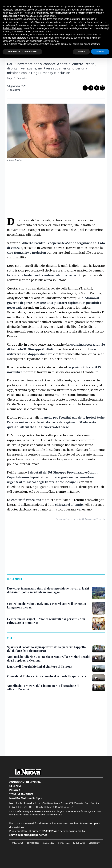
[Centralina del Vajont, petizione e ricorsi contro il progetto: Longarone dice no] (48, 606)
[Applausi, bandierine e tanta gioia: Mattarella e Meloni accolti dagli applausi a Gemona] (48, 659)
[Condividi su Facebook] (85, 88)
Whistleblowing (21, 794)
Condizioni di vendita (25, 782)
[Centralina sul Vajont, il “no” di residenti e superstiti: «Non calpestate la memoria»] (48, 621)
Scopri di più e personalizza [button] (22, 52)
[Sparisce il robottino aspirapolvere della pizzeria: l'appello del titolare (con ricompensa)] (48, 649)
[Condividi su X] (97, 88)
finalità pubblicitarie (12, 28)
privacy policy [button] (26, 10)
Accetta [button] (100, 52)
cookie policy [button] (49, 16)
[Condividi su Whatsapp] (102, 88)
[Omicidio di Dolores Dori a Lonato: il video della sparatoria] (46, 676)
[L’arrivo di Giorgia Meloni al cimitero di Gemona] (40, 667)
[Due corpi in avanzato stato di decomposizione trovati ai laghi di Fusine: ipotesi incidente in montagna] (48, 590)
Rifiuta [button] (81, 52)
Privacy (15, 790)
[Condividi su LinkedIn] (91, 88)
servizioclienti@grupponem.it (28, 835)
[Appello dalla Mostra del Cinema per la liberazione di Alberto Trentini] (48, 688)
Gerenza (15, 786)
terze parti (52, 19)
